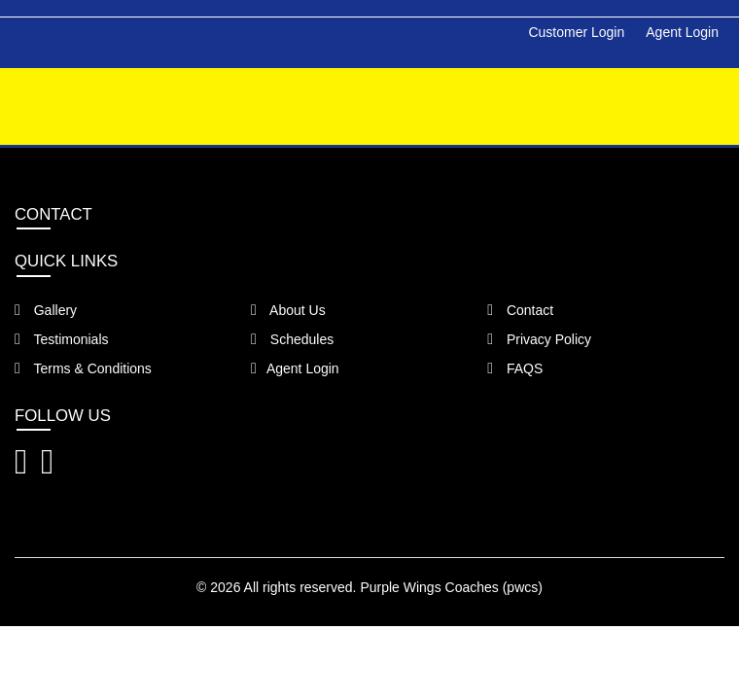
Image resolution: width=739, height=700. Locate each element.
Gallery (46, 310)
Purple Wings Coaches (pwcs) (451, 587)
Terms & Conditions (83, 368)
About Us (288, 310)
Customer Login (576, 32)
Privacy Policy (539, 339)
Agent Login (682, 32)
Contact (520, 310)
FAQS (515, 368)
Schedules (292, 339)
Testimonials (62, 339)
